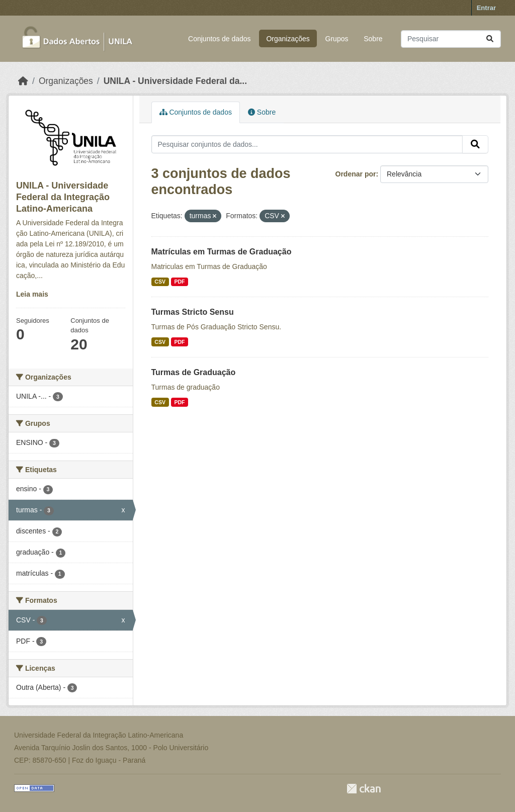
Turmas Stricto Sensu (193, 312)
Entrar (486, 8)
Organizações (288, 39)
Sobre (373, 39)
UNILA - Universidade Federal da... (175, 81)
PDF (179, 282)
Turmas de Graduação (194, 372)
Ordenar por (356, 174)
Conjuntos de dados (220, 39)
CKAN (364, 789)
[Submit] (490, 39)
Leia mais (32, 294)
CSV (160, 282)
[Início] (23, 81)
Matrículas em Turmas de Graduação (222, 252)
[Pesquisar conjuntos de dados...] (451, 39)
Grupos (337, 39)
